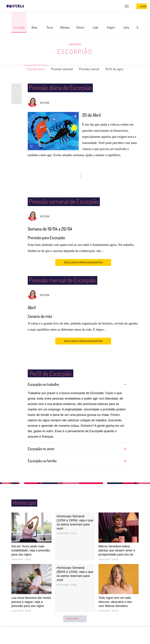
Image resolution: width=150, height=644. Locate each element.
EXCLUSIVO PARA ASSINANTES (83, 262)
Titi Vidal (44, 103)
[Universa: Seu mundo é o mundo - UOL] (15, 6)
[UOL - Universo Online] (26, 6)
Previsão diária (30, 69)
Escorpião (75, 51)
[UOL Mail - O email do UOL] (127, 6)
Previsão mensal (91, 69)
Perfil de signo (120, 69)
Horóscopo (75, 44)
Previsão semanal (60, 69)
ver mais (75, 619)
